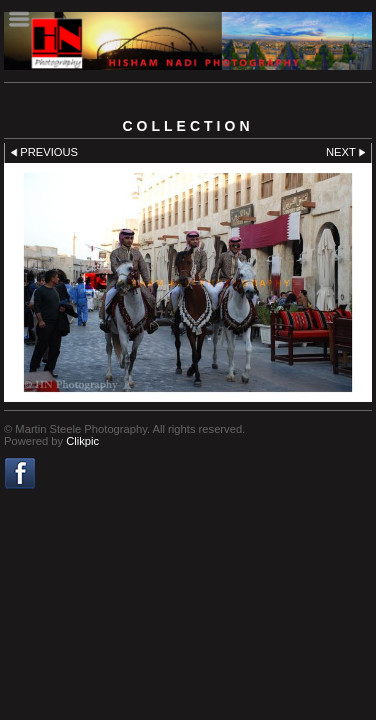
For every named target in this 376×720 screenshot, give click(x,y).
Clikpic (82, 441)
